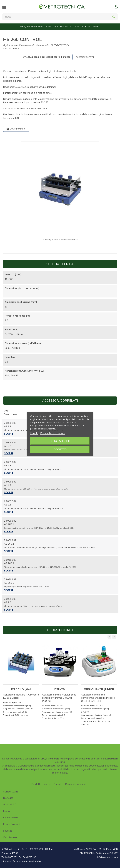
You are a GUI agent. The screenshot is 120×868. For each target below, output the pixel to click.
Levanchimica (10, 818)
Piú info (34, 433)
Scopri (8, 434)
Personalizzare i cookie (52, 433)
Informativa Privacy (11, 861)
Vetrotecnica (10, 837)
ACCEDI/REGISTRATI (85, 57)
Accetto (60, 449)
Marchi (47, 784)
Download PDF (16, 129)
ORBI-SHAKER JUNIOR (99, 689)
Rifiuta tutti (60, 441)
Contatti (58, 784)
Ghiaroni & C (10, 804)
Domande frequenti (76, 784)
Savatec (8, 831)
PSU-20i (60, 689)
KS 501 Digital (21, 689)
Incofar (7, 811)
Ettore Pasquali (12, 824)
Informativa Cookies (31, 861)
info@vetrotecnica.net (108, 857)
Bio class (8, 798)
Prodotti (36, 784)
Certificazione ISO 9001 (107, 853)
